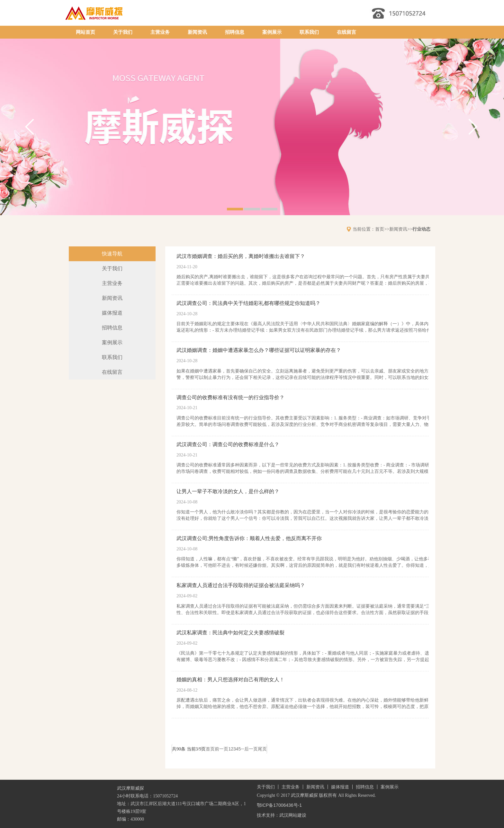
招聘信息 (235, 32)
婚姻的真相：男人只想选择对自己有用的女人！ (230, 680)
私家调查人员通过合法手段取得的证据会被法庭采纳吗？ (241, 585)
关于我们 (123, 32)
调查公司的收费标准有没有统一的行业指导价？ (230, 397)
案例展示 (272, 32)
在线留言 (346, 32)
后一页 (251, 749)
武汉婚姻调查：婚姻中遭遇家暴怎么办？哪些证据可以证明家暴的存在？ (259, 350)
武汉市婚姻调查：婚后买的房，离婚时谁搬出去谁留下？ (241, 256)
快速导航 (112, 254)
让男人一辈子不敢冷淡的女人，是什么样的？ (228, 491)
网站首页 (85, 32)
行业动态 (421, 229)
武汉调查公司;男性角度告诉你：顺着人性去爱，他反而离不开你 (249, 538)
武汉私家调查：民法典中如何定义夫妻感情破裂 (230, 633)
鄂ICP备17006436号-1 (279, 805)
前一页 (221, 749)
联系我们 (309, 32)
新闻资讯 (197, 32)
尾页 (262, 749)
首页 (380, 229)
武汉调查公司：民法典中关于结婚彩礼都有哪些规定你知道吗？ (248, 303)
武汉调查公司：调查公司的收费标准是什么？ (228, 444)
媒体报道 (112, 313)
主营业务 (160, 32)
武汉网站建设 (293, 815)
